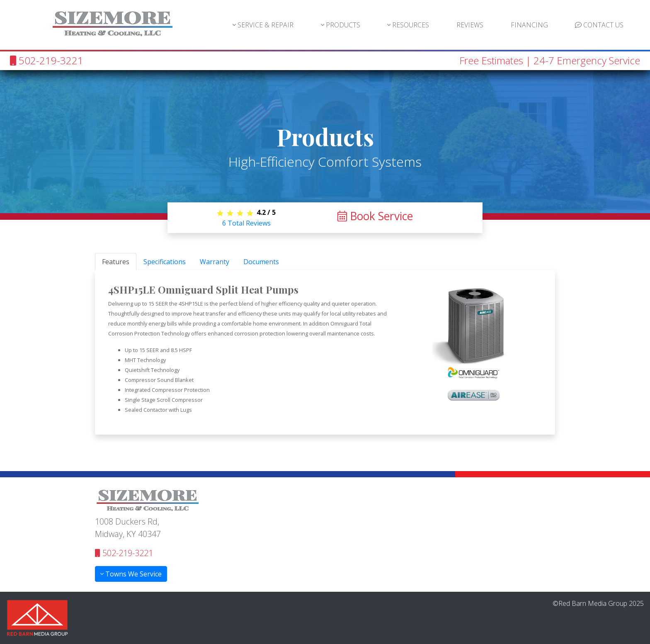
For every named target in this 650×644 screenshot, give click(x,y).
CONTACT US (599, 25)
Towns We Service (131, 574)
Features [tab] (116, 262)
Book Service (375, 216)
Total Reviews (246, 223)
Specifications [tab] (165, 262)
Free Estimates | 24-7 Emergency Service (550, 60)
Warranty (215, 262)
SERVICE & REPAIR (263, 25)
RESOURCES (408, 25)
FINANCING (529, 25)
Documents (261, 262)
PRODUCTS (341, 25)
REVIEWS (470, 25)
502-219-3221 (47, 60)
